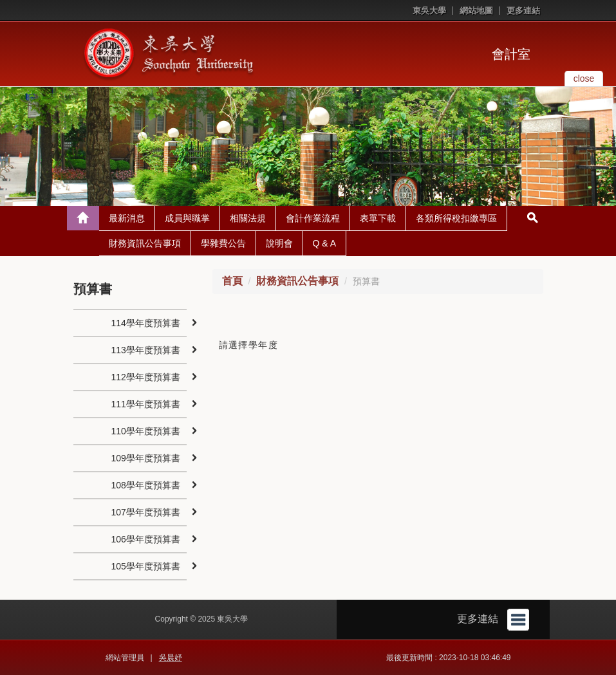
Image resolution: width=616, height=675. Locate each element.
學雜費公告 (223, 243)
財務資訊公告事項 (145, 243)
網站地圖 (476, 11)
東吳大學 (429, 11)
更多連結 (523, 11)
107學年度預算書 (146, 512)
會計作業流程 (313, 218)
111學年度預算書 (146, 404)
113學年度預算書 (146, 350)
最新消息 (127, 218)
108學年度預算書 (146, 485)
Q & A (325, 243)
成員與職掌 (187, 218)
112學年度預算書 (146, 377)
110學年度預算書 (146, 431)
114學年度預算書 (146, 323)
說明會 (279, 243)
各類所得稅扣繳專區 (456, 218)
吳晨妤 (171, 658)
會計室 (511, 54)
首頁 (232, 281)
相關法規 (248, 218)
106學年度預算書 (146, 539)
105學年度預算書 (146, 566)
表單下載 (378, 218)
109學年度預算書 (146, 458)
